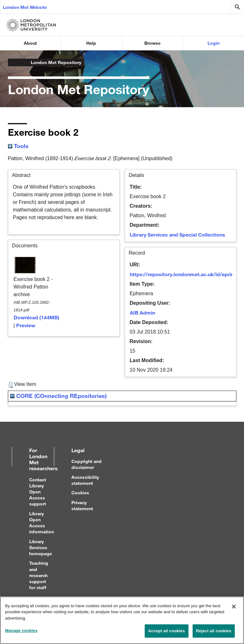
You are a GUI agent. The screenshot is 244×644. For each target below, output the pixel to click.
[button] (11, 385)
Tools (18, 146)
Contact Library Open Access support (38, 492)
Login (214, 43)
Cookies (80, 493)
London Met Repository (56, 62)
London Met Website (25, 7)
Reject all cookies (214, 634)
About (30, 43)
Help (91, 43)
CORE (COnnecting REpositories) (58, 396)
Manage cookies (21, 633)
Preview (26, 325)
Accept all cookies (167, 634)
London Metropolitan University (13, 62)
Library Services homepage (41, 547)
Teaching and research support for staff (39, 575)
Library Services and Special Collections (178, 234)
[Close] (234, 609)
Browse (152, 43)
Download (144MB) (36, 317)
